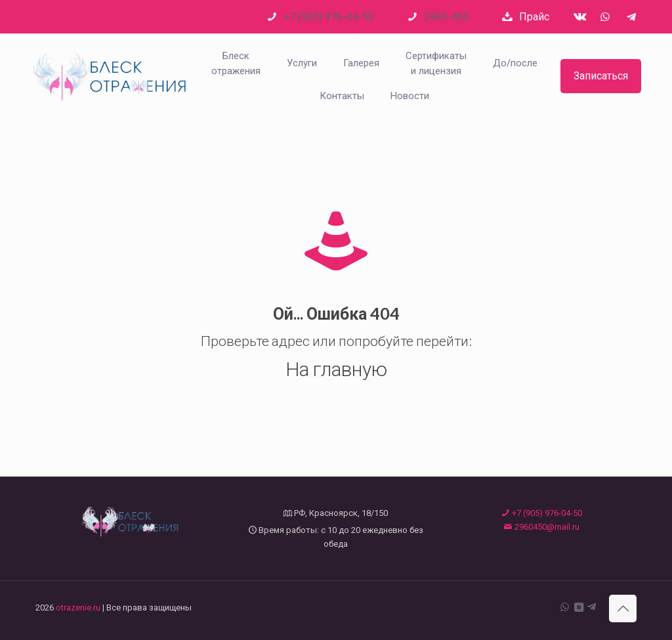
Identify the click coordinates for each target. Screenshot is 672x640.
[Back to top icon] (623, 608)
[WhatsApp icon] (565, 607)
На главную (336, 368)
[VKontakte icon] (578, 607)
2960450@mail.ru (542, 527)
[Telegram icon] (592, 607)
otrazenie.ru (78, 608)
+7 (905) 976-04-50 (542, 513)
